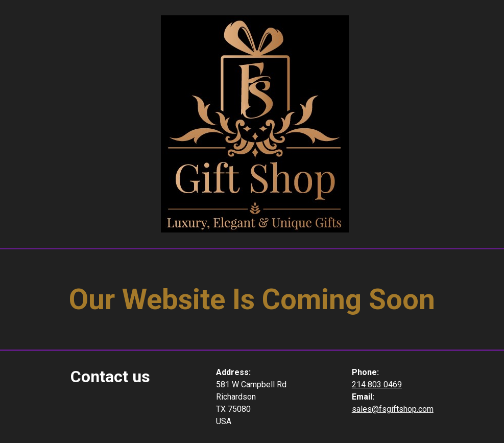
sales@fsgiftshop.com (393, 409)
